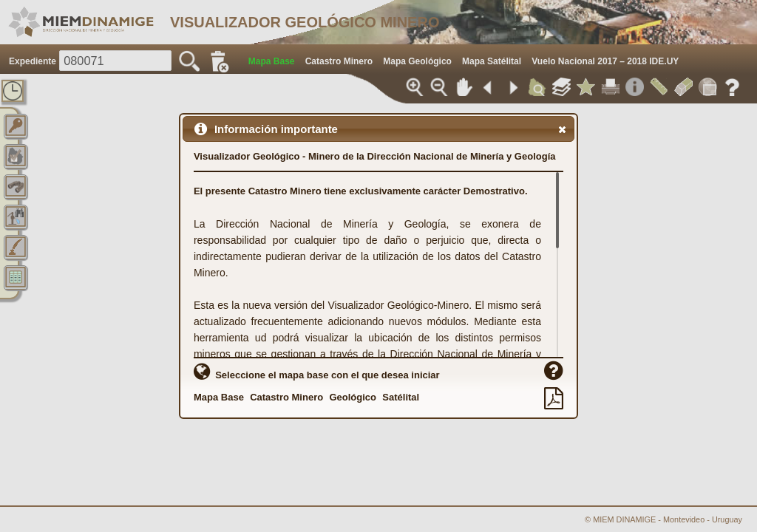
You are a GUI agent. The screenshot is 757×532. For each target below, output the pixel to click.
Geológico (353, 397)
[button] (562, 129)
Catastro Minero (286, 397)
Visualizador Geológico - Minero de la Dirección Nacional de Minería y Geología (375, 156)
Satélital (401, 397)
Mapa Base (219, 397)
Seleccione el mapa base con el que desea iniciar (317, 372)
